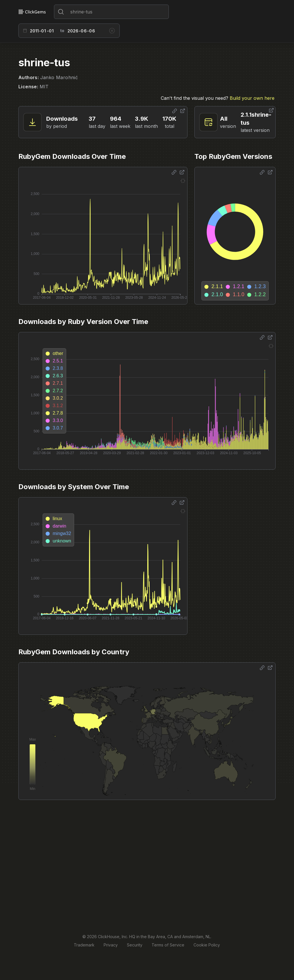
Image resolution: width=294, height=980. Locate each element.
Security (135, 945)
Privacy (111, 945)
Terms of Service (168, 945)
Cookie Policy (207, 945)
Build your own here (252, 98)
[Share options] (175, 111)
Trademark (84, 945)
